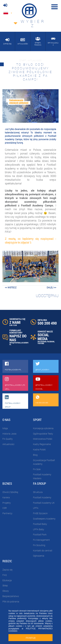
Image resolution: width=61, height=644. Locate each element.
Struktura (38, 492)
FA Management (41, 540)
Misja (5, 428)
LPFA (36, 508)
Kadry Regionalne (42, 444)
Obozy (6, 591)
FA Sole (37, 469)
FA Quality (8, 439)
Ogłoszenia (39, 556)
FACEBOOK (51, 342)
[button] (7, 266)
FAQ (5, 575)
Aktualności (8, 444)
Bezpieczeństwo (11, 596)
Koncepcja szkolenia (43, 428)
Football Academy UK (44, 503)
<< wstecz (11, 287)
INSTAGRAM (42, 342)
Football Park (40, 534)
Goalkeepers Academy (44, 519)
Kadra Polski (39, 449)
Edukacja (7, 580)
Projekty (7, 503)
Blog (35, 455)
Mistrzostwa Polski (43, 439)
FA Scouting (39, 545)
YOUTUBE (41, 343)
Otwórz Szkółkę (10, 492)
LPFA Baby (39, 529)
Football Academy (42, 497)
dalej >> (51, 287)
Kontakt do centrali (43, 551)
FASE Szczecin (40, 513)
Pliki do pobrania (11, 602)
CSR (5, 508)
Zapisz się (7, 570)
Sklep (5, 585)
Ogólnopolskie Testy (43, 434)
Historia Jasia (9, 434)
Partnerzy (7, 513)
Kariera (6, 497)
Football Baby (40, 524)
